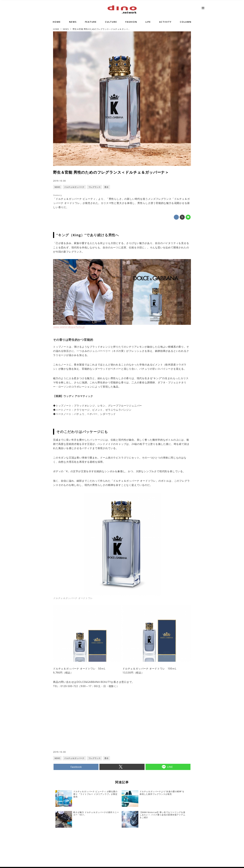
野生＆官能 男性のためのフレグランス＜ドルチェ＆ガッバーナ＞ (111, 172)
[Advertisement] (88, 725)
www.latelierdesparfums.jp (69, 327)
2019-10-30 (59, 181)
